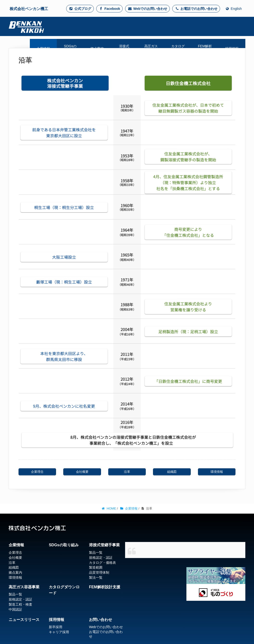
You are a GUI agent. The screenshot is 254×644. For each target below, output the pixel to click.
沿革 (12, 563)
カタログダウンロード (64, 590)
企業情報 (16, 545)
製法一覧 (96, 577)
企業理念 (15, 553)
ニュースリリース (24, 620)
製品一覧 (96, 553)
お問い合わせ (101, 620)
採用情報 (57, 620)
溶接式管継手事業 (104, 545)
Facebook (109, 9)
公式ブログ (80, 9)
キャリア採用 (59, 632)
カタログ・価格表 (102, 563)
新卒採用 (56, 627)
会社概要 (15, 558)
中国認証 (15, 609)
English (233, 9)
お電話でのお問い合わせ (196, 9)
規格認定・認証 (101, 558)
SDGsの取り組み (64, 545)
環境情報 (15, 577)
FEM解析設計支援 (105, 587)
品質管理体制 (99, 572)
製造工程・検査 (20, 604)
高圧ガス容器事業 (24, 587)
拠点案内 (15, 572)
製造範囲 (96, 567)
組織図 (14, 567)
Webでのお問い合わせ (147, 9)
